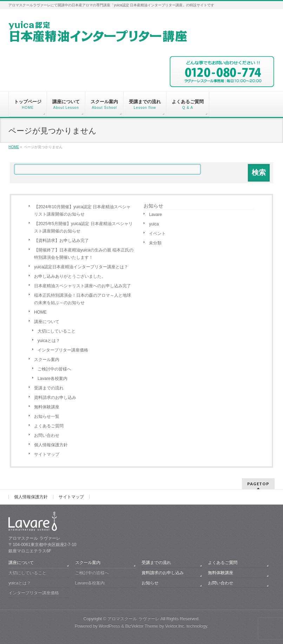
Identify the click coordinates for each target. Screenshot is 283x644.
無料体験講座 (47, 407)
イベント (157, 234)
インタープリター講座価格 (63, 350)
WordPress (109, 626)
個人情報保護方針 (51, 445)
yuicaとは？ (49, 341)
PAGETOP (258, 484)
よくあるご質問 (49, 426)
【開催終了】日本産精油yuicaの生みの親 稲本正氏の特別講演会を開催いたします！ (84, 254)
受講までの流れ (49, 388)
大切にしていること (57, 331)
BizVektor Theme (142, 626)
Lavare (155, 215)
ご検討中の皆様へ (54, 369)
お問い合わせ (47, 435)
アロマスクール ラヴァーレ (133, 619)
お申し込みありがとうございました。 (70, 276)
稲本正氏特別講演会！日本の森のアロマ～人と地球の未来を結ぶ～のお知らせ (83, 299)
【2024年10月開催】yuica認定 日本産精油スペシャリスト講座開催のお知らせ (82, 211)
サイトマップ (47, 454)
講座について (47, 322)
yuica (154, 224)
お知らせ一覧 (47, 416)
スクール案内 (47, 360)
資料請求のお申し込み (55, 397)
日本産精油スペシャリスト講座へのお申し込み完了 (83, 286)
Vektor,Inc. (175, 626)
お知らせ (153, 206)
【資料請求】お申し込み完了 (61, 241)
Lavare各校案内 (52, 379)
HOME (40, 312)
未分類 (155, 243)
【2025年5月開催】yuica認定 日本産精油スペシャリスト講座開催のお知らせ (83, 227)
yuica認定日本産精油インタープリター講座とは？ (81, 267)
